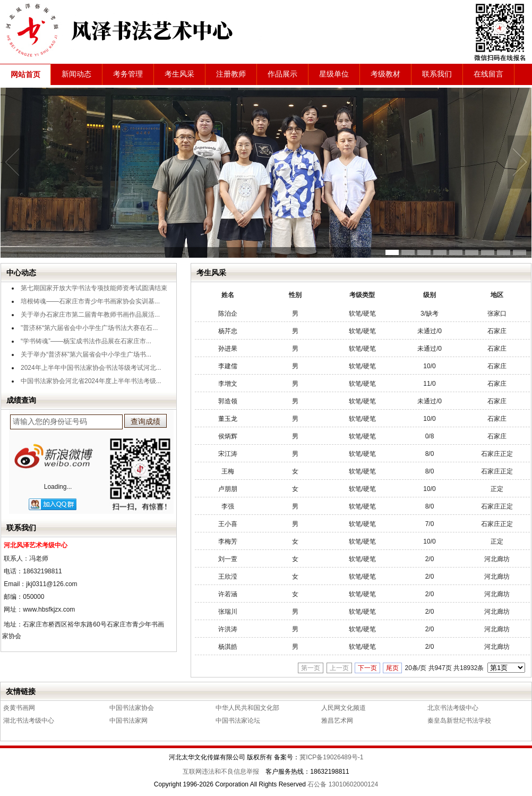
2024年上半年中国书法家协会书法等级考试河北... (91, 368)
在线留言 (488, 74)
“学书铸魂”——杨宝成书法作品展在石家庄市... (86, 341)
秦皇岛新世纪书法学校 (459, 721)
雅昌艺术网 (337, 721)
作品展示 (282, 74)
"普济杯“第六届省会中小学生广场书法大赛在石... (89, 328)
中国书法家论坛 (238, 721)
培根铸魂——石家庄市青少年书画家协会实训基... (90, 301)
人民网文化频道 (344, 708)
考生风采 (179, 74)
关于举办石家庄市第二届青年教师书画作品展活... (90, 315)
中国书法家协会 (132, 708)
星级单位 (334, 74)
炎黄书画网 (19, 708)
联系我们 (437, 74)
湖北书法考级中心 (29, 721)
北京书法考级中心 (453, 708)
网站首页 (25, 75)
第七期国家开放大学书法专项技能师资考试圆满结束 (94, 288)
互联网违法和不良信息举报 (221, 772)
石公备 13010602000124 (343, 784)
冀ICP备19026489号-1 (331, 757)
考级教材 (385, 74)
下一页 (367, 668)
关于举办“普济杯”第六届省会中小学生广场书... (86, 354)
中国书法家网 (128, 721)
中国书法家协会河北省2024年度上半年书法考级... (91, 381)
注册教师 (231, 74)
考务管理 (128, 74)
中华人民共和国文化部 (247, 708)
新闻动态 (76, 74)
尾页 (392, 668)
